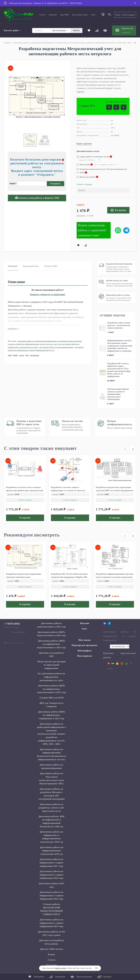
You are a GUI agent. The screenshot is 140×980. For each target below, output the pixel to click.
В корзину (118, 210)
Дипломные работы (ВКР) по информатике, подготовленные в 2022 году (52, 689)
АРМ (10, 355)
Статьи (51, 960)
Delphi (15, 355)
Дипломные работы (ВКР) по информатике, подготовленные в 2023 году (52, 644)
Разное (51, 954)
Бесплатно (51, 965)
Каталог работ (13, 30)
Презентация (85, 165)
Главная (7, 43)
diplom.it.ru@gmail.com (16, 643)
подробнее (13, 328)
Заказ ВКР (64, 15)
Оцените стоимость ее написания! (48, 295)
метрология (35, 355)
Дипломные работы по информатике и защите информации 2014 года (52, 895)
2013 (27, 355)
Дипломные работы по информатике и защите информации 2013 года (52, 923)
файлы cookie (61, 968)
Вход (118, 15)
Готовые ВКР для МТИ (51, 698)
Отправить (56, 184)
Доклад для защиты (87, 177)
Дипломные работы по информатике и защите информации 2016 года (52, 875)
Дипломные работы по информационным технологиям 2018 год (52, 851)
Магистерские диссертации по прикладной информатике (51, 665)
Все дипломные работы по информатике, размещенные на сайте (51, 677)
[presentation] (125, 449)
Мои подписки (84, 656)
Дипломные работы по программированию (56, 347)
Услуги (43, 15)
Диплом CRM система (52, 949)
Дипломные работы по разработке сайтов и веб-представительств (51, 808)
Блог (85, 629)
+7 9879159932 (12, 624)
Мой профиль (84, 651)
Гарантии (53, 15)
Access (22, 355)
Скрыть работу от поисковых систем (94, 157)
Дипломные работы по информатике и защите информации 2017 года (52, 863)
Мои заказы (84, 640)
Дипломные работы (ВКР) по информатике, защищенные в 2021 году (52, 715)
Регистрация (129, 15)
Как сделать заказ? (80, 15)
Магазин (84, 623)
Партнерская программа (85, 645)
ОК (96, 968)
